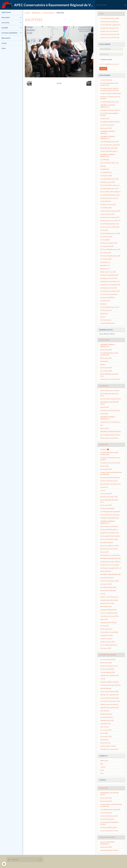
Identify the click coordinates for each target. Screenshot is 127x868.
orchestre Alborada (106, 80)
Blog (102, 764)
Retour (59, 83)
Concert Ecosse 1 (48, 13)
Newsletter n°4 (105, 269)
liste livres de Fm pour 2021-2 (109, 549)
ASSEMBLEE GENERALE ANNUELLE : (108, 132)
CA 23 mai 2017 (105, 240)
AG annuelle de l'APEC (107, 246)
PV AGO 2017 (105, 626)
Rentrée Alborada (106, 571)
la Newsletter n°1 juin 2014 (109, 288)
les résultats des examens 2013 (110, 291)
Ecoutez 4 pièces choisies (108, 746)
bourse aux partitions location (109, 539)
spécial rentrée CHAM (107, 603)
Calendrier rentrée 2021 (108, 182)
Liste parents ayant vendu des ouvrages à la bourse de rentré (110, 89)
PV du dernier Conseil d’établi (109, 632)
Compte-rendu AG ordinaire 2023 (111, 93)
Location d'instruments (107, 125)
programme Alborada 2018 (108, 610)
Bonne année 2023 (106, 505)
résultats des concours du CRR (110, 34)
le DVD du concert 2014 (108, 642)
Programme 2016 (106, 724)
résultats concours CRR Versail (110, 38)
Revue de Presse (105, 743)
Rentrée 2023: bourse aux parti (110, 390)
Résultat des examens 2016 (109, 243)
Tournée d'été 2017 (106, 237)
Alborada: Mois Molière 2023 (109, 497)
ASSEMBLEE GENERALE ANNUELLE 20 (108, 106)
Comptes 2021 (105, 118)
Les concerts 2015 (106, 730)
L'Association (6, 17)
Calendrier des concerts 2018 (109, 616)
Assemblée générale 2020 (108, 587)
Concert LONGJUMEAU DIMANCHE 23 (108, 843)
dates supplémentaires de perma (110, 435)
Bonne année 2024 (106, 128)
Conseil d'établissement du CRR (110, 233)
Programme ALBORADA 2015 (109, 275)
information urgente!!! (107, 578)
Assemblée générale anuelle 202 (110, 512)
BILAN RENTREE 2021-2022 (109, 148)
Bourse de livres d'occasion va (109, 198)
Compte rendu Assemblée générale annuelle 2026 (111, 473)
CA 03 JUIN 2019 (106, 201)
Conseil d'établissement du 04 (109, 142)
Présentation (104, 361)
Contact (4, 43)
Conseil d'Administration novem (110, 195)
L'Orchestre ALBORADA (9, 33)
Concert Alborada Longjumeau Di (110, 25)
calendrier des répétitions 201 (109, 28)
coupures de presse (106, 639)
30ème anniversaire (106, 629)
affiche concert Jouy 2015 (108, 272)
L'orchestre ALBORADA (108, 297)
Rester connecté (106, 59)
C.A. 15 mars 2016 (106, 259)
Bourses (103, 317)
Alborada (103, 166)
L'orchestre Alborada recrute (109, 481)
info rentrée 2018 (106, 648)
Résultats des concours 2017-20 (110, 221)
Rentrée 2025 (105, 407)
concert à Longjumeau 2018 (109, 613)
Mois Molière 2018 (106, 606)
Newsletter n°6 (105, 262)
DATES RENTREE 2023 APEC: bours (110, 375)
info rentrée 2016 (106, 253)
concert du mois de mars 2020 (109, 581)
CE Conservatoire (106, 320)
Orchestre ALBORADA (107, 508)
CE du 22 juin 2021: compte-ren (110, 185)
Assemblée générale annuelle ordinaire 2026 (109, 84)
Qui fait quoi (104, 314)
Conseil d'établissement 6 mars (110, 224)
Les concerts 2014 (106, 736)
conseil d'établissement (107, 323)
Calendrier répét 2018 (107, 720)
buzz (102, 425)
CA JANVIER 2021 (106, 172)
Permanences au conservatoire (110, 565)
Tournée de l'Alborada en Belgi (110, 18)
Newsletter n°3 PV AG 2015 (109, 278)
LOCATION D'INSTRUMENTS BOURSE (110, 114)
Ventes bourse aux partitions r (110, 22)
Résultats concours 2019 (108, 204)
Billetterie (103, 304)
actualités (105, 449)
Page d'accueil (6, 12)
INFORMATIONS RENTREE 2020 (110, 432)
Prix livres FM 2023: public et (109, 151)
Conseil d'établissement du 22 (109, 188)
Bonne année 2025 (106, 358)
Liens (102, 773)
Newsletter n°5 (105, 265)
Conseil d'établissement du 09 (109, 179)
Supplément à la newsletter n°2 (110, 281)
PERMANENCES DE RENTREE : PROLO (110, 403)
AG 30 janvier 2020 (106, 176)
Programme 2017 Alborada (108, 623)
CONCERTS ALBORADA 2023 (110, 518)
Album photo (36, 13)
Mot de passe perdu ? (114, 64)
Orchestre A (104, 487)
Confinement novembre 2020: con (111, 568)
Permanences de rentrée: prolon (110, 410)
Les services (5, 23)
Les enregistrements (107, 717)
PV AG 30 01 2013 (106, 310)
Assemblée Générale (107, 542)
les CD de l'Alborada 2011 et (109, 645)
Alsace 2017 (104, 619)
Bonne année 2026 (106, 350)
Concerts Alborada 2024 (108, 659)
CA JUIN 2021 (105, 160)
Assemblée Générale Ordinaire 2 (110, 110)
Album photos (6, 38)
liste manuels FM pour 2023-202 (110, 145)
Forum (4, 48)
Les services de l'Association (109, 294)
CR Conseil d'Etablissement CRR (110, 249)
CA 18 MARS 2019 (106, 208)
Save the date (105, 727)
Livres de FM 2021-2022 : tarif (109, 163)
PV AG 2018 (104, 230)
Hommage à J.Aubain (107, 635)
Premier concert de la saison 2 (109, 31)
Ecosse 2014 (104, 733)
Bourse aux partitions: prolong (110, 546)
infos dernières (105, 711)
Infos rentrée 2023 (106, 371)
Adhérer (103, 364)
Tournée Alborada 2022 (108, 672)
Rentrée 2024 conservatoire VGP (111, 399)
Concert (103, 490)
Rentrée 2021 (105, 428)
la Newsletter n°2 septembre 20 (110, 285)
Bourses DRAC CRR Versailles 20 (110, 192)
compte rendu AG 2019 (107, 214)
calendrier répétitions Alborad (109, 682)
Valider (103, 69)
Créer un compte (104, 64)
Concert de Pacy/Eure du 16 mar (110, 701)
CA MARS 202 (105, 169)
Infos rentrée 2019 (106, 584)
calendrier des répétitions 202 (109, 533)
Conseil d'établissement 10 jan (110, 102)
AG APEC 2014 (105, 301)
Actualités (5, 28)
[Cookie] (4, 864)
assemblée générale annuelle (109, 600)
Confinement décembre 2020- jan (111, 562)
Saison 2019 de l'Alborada (108, 590)
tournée (103, 594)
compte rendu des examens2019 (110, 211)
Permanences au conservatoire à (110, 379)
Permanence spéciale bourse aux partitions (110, 98)
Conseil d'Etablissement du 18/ (110, 307)
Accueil (27, 13)
